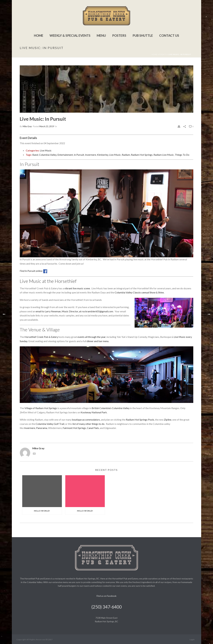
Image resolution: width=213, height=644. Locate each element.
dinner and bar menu (98, 341)
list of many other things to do (88, 424)
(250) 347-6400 (106, 607)
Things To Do (182, 155)
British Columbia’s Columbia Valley (111, 408)
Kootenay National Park (94, 412)
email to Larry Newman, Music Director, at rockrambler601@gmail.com (74, 311)
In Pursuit (79, 155)
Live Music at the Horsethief (48, 281)
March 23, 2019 (47, 126)
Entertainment (65, 155)
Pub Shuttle (143, 35)
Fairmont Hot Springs (74, 428)
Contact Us (169, 35)
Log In (192, 640)
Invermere (91, 155)
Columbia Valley (48, 155)
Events (163, 54)
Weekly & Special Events (70, 35)
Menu (101, 35)
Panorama (42, 428)
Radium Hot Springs (142, 155)
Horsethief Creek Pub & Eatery (41, 337)
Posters (119, 35)
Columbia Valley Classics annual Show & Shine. (139, 292)
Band (35, 155)
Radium (126, 155)
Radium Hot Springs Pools (140, 420)
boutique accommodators (86, 420)
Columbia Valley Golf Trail (50, 424)
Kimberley (103, 155)
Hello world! (42, 511)
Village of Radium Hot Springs (41, 408)
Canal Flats (93, 428)
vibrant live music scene (77, 288)
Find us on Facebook (106, 596)
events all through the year (92, 337)
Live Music (46, 150)
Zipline (168, 420)
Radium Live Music (164, 155)
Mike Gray (27, 126)
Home (39, 35)
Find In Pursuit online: (33, 271)
